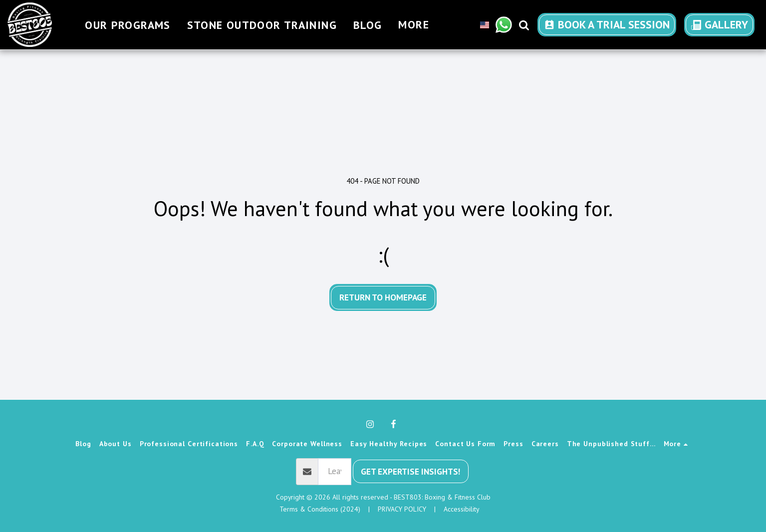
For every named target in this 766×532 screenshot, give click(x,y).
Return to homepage (383, 297)
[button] (504, 25)
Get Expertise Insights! (410, 471)
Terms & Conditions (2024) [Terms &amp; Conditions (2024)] (320, 509)
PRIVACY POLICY (402, 509)
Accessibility (461, 509)
